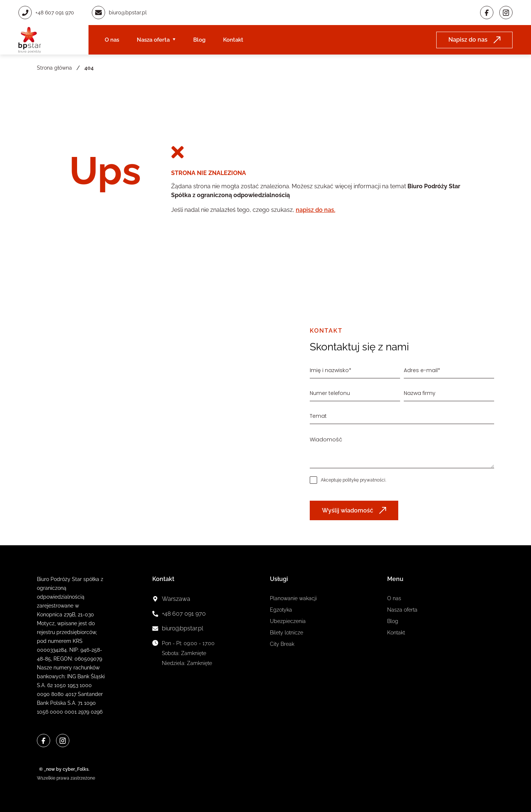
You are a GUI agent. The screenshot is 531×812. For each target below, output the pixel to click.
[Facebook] (487, 13)
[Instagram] (506, 13)
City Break (282, 644)
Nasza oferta (153, 40)
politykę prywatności (364, 480)
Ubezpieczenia (288, 621)
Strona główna (54, 68)
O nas (112, 40)
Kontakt (233, 40)
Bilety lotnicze (287, 633)
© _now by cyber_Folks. (63, 769)
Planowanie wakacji (293, 598)
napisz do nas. (315, 210)
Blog (199, 40)
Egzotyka (281, 610)
